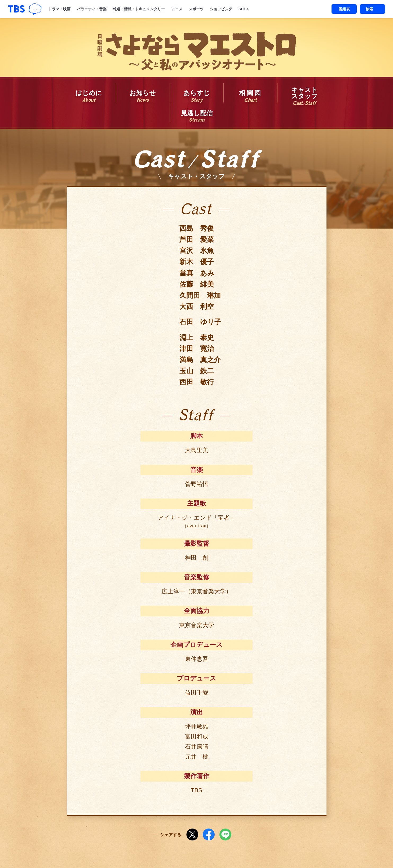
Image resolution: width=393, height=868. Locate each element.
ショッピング (221, 9)
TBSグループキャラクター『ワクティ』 (35, 9)
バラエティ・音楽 (92, 9)
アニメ (177, 9)
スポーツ (196, 9)
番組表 (344, 9)
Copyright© (145, 854)
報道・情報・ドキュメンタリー (139, 9)
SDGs (244, 9)
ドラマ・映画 (59, 9)
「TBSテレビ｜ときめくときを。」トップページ (16, 9)
